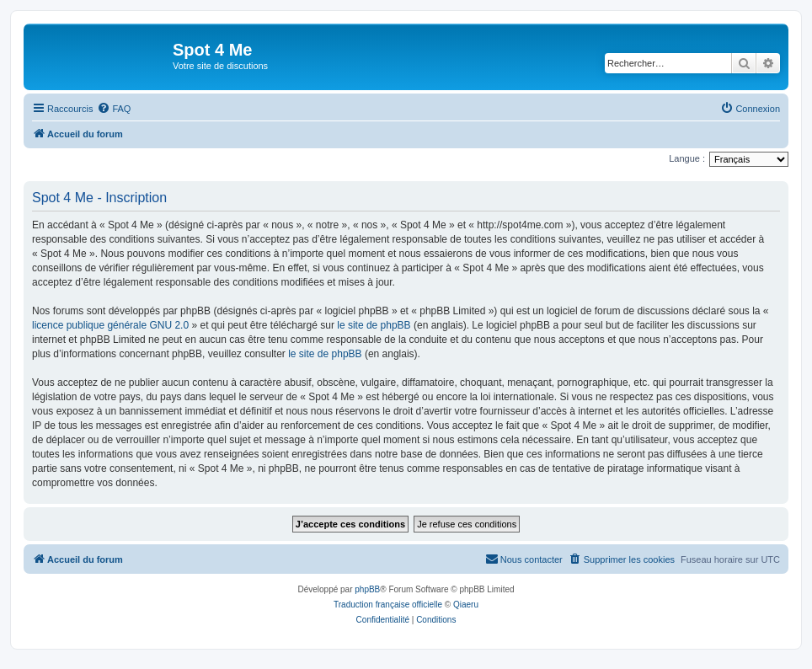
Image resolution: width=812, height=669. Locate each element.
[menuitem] (114, 109)
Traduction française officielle (388, 605)
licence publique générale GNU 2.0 (110, 325)
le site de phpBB (374, 325)
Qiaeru (466, 605)
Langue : (687, 158)
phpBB (367, 589)
